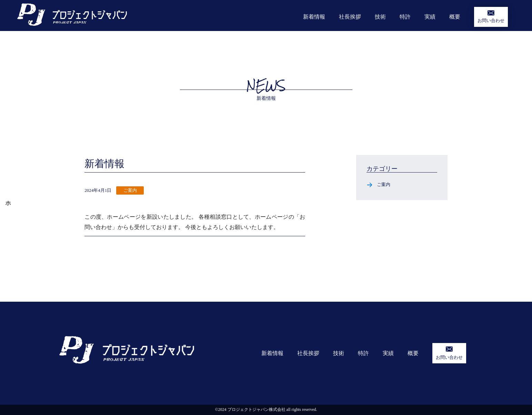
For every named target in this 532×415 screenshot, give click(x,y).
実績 (430, 17)
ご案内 (384, 184)
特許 (405, 17)
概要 (455, 17)
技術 (380, 17)
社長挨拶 (350, 17)
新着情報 (314, 17)
